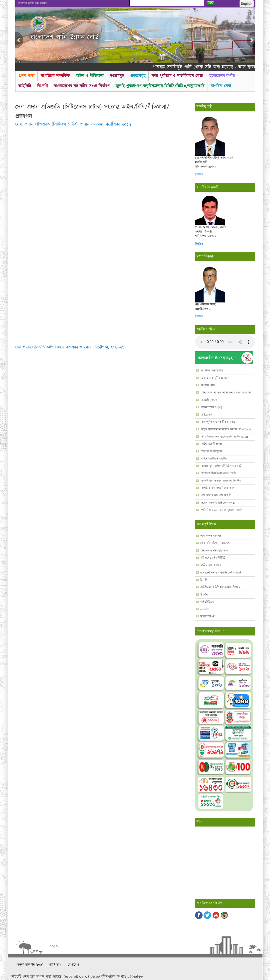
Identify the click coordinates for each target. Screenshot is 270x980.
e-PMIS (205, 609)
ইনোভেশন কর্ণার (222, 76)
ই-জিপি (204, 595)
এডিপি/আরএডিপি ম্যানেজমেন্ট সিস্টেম (220, 587)
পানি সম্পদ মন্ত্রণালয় (211, 536)
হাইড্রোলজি (206, 415)
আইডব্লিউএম (207, 602)
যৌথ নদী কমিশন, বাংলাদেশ (215, 543)
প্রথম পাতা (26, 76)
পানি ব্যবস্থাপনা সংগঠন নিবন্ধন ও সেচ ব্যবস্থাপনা (226, 393)
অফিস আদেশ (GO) (211, 407)
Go (211, 3)
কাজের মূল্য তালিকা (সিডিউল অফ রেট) (221, 466)
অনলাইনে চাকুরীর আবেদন (215, 378)
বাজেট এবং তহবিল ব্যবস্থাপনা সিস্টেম (220, 481)
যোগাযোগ (73, 965)
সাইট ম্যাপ (55, 965)
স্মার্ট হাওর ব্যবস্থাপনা (211, 452)
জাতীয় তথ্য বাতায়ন (211, 565)
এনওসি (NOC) (209, 400)
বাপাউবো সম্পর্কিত (55, 76)
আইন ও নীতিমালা (90, 76)
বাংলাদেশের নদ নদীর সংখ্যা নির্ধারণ (82, 86)
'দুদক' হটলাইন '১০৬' (30, 965)
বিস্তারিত (199, 175)
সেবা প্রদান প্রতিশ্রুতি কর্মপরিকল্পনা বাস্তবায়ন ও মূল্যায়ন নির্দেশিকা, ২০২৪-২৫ (70, 347)
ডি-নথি (42, 86)
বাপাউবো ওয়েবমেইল (212, 371)
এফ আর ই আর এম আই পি (216, 495)
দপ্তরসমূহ (117, 76)
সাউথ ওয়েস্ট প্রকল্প (211, 444)
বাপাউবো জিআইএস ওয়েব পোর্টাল (218, 473)
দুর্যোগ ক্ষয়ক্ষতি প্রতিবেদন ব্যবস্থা (218, 503)
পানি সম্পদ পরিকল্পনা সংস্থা (214, 551)
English (247, 4)
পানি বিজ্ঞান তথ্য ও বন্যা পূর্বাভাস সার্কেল (221, 510)
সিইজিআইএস (207, 617)
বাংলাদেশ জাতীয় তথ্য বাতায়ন (32, 3)
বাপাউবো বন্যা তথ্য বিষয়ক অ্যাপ (217, 488)
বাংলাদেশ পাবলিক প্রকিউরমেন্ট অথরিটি (221, 573)
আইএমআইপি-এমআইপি (213, 459)
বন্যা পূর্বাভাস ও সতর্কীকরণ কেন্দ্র (177, 76)
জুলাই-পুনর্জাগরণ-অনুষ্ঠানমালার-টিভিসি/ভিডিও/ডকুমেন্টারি (160, 86)
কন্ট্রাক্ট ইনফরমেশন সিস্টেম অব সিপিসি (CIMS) (226, 430)
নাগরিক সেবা (221, 86)
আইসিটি (25, 86)
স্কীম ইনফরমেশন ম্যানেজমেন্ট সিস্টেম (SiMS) (225, 437)
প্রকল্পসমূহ (138, 76)
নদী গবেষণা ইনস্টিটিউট (213, 558)
